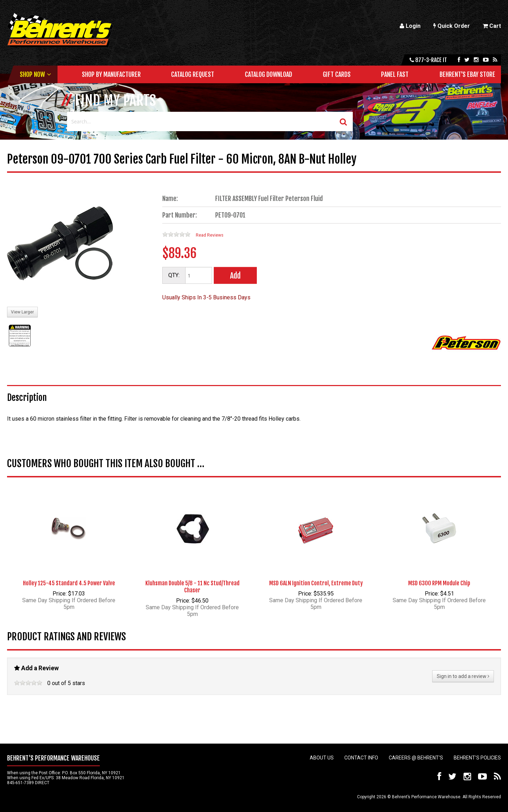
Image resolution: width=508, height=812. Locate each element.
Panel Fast (395, 74)
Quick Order (452, 26)
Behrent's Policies (477, 758)
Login (410, 26)
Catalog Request (193, 74)
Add (235, 276)
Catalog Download (268, 74)
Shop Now (32, 74)
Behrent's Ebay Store (467, 74)
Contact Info (361, 758)
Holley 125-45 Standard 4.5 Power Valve (69, 583)
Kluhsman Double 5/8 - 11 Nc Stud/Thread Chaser (192, 587)
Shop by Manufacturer (111, 74)
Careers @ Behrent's (416, 758)
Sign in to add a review (463, 676)
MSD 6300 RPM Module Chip (439, 583)
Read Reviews (210, 235)
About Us (322, 758)
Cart (492, 26)
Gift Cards (337, 74)
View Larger (22, 312)
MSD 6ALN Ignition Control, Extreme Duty (316, 583)
